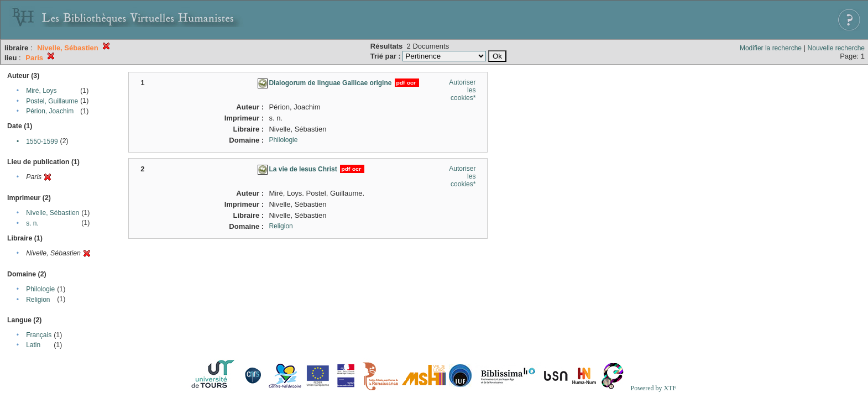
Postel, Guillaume (52, 101)
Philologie (40, 289)
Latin (33, 345)
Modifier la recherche (771, 48)
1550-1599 (42, 142)
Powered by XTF (653, 388)
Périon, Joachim (50, 111)
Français (39, 335)
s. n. (32, 223)
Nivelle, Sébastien (53, 213)
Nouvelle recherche (836, 48)
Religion (38, 300)
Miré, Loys (41, 91)
